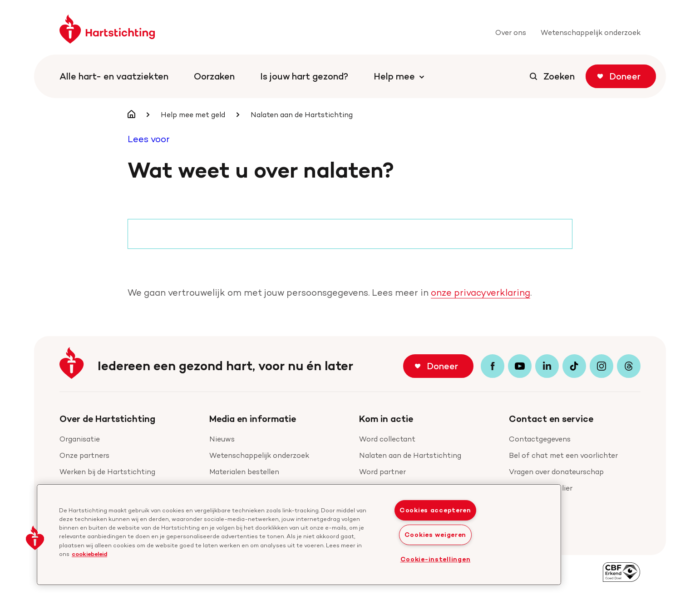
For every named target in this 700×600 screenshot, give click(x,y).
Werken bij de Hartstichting (107, 472)
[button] (35, 538)
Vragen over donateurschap (556, 472)
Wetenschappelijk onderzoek (259, 455)
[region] (299, 535)
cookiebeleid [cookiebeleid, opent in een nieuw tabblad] (89, 554)
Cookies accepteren (435, 510)
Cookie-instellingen (436, 559)
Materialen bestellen (244, 472)
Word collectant (387, 439)
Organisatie (80, 439)
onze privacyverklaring (481, 293)
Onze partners (84, 455)
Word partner (382, 472)
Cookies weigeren (436, 535)
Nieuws (222, 439)
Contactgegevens (540, 439)
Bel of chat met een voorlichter (563, 455)
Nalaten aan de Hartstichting (410, 455)
